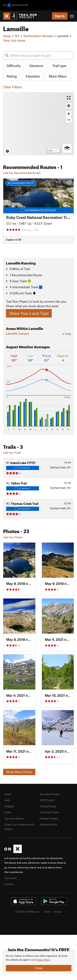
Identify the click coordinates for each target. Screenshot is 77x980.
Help (7, 800)
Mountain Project (50, 794)
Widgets (9, 806)
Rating (12, 76)
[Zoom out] (69, 120)
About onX (10, 878)
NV (17, 36)
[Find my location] (69, 106)
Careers (9, 884)
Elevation (33, 76)
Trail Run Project (49, 812)
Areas (7, 36)
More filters (58, 76)
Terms (47, 912)
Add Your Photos (13, 537)
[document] (38, 963)
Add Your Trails (12, 453)
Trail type (59, 66)
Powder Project (49, 818)
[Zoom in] (69, 114)
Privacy (58, 912)
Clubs (8, 812)
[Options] (67, 148)
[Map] (38, 124)
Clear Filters (12, 87)
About (8, 794)
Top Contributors (14, 818)
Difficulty (14, 66)
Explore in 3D (14, 240)
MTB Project (47, 800)
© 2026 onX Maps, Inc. (28, 912)
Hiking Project (48, 806)
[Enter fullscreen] (69, 98)
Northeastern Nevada (38, 36)
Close (39, 968)
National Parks (48, 824)
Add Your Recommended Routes (22, 173)
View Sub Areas (14, 40)
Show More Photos (19, 772)
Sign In (60, 16)
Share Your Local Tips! (29, 313)
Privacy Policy (43, 960)
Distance (36, 66)
